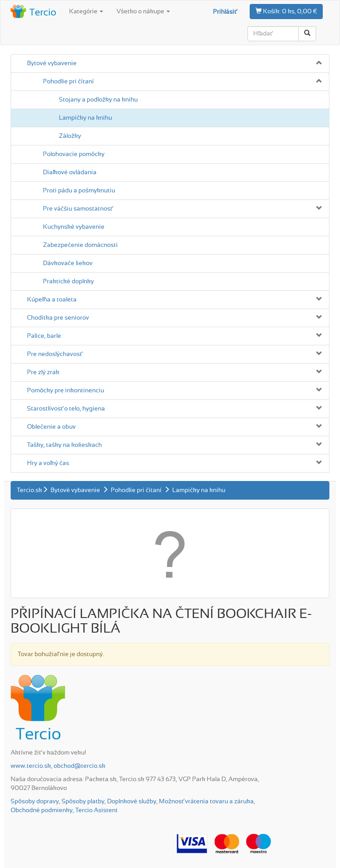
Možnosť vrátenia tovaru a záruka (206, 802)
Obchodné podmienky (42, 810)
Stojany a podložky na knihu (98, 100)
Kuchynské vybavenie (74, 227)
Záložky (70, 136)
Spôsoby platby (83, 802)
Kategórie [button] (86, 12)
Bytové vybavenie (52, 63)
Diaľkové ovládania (70, 172)
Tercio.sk (29, 490)
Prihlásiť (225, 12)
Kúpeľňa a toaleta (52, 300)
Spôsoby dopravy (35, 802)
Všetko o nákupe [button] (143, 12)
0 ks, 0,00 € (286, 11)
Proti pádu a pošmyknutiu (79, 191)
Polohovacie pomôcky (74, 154)
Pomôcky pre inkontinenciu (66, 391)
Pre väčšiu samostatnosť (78, 209)
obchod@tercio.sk (79, 766)
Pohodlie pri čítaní (68, 82)
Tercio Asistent (97, 810)
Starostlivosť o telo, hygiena (66, 409)
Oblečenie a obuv (51, 427)
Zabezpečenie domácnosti (80, 245)
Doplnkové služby (132, 802)
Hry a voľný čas (48, 463)
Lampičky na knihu (85, 118)
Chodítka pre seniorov (58, 318)
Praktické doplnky (68, 282)
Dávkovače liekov (68, 263)
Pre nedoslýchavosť (54, 354)
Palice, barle (44, 336)
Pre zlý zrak (43, 372)
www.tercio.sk (31, 766)
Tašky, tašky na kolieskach (64, 445)
